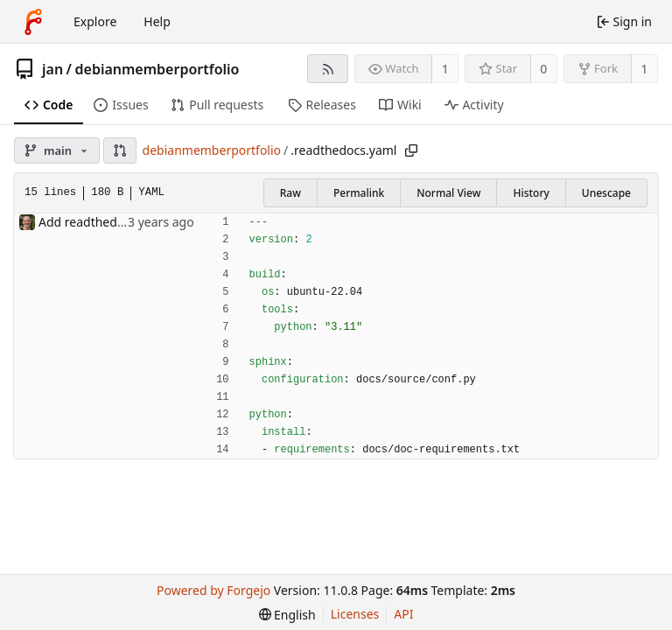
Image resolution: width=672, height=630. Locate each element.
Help (157, 21)
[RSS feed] (328, 69)
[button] (120, 150)
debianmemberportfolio (157, 69)
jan (52, 69)
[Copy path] (411, 150)
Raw (290, 193)
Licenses (355, 614)
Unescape (606, 193)
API (403, 614)
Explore (95, 21)
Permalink (359, 193)
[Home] (33, 22)
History (531, 193)
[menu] (287, 615)
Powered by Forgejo (213, 590)
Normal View (448, 193)
